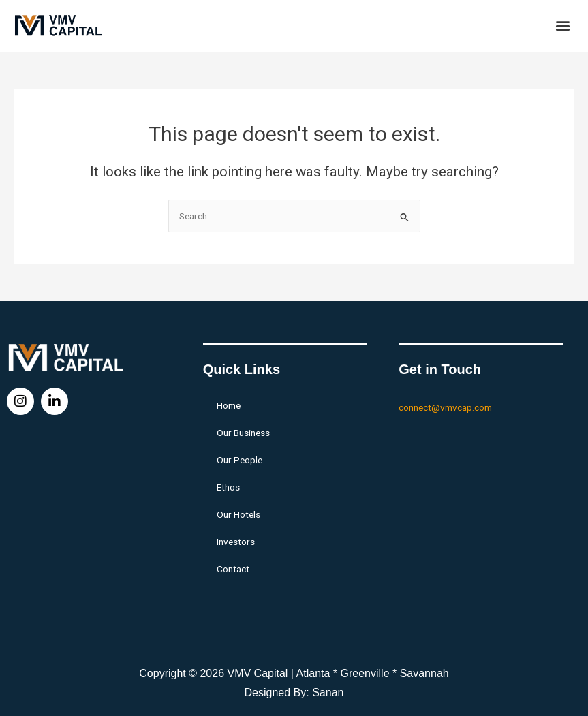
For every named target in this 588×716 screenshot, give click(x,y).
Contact (233, 569)
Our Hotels (238, 514)
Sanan (328, 692)
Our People (239, 460)
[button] (563, 25)
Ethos (228, 487)
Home (229, 405)
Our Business (243, 433)
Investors (236, 542)
